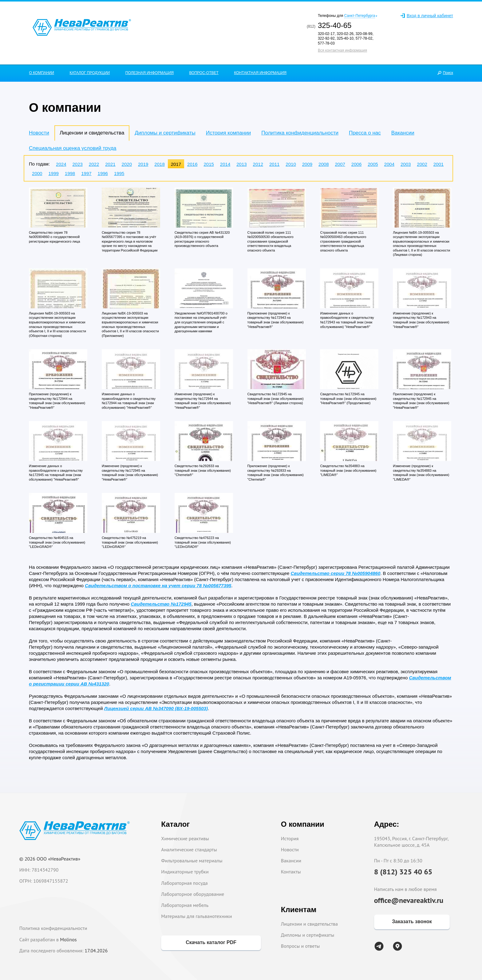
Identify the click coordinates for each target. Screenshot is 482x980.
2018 (159, 164)
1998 (70, 173)
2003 (406, 164)
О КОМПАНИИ (42, 73)
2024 (61, 164)
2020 (127, 164)
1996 (103, 173)
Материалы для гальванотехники (196, 916)
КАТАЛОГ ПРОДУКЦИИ (90, 73)
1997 (86, 173)
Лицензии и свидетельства (309, 924)
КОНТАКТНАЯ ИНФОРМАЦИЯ (260, 73)
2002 (422, 164)
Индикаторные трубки (185, 872)
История (290, 838)
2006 (356, 164)
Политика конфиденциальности (300, 133)
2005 (373, 164)
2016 (192, 164)
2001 (439, 164)
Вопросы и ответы (300, 946)
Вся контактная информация (342, 50)
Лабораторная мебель (185, 905)
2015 (209, 164)
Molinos (68, 939)
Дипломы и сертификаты (165, 133)
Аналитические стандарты (189, 849)
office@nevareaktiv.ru (409, 900)
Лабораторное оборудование (193, 894)
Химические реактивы (185, 838)
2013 (241, 164)
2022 (94, 164)
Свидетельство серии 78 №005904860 (336, 573)
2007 (340, 164)
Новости (39, 133)
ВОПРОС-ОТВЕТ (204, 73)
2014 (225, 164)
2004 (389, 164)
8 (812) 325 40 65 (403, 872)
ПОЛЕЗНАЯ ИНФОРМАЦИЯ (150, 73)
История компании (228, 133)
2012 (258, 164)
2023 (77, 164)
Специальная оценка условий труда (73, 148)
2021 (110, 164)
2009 (307, 164)
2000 (37, 173)
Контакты (291, 872)
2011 (274, 164)
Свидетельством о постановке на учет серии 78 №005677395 (158, 586)
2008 (324, 164)
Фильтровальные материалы (192, 861)
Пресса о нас (365, 133)
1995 (119, 173)
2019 (143, 164)
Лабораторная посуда (184, 883)
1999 (53, 173)
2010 (291, 164)
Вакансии (403, 133)
